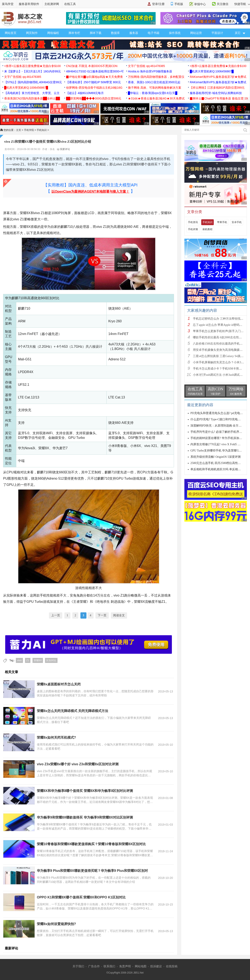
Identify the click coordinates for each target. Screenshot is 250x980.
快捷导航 (242, 4)
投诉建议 (156, 966)
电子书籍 (154, 33)
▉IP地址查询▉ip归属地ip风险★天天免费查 (94, 77)
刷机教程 (207, 229)
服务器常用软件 (29, 4)
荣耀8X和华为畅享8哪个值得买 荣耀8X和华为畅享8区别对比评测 (85, 791)
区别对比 (51, 660)
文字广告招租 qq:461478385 (146, 66)
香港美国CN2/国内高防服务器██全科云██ (32, 98)
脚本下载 (96, 33)
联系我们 (109, 966)
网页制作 (32, 33)
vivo (19, 660)
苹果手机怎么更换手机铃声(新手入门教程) (220, 331)
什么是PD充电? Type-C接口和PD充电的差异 (218, 419)
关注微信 (222, 4)
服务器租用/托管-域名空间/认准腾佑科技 (216, 93)
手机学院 (29, 130)
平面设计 (217, 33)
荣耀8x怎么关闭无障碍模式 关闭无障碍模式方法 (72, 711)
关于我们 (78, 966)
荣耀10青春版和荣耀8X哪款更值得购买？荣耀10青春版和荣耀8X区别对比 (91, 844)
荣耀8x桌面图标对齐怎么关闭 (59, 684)
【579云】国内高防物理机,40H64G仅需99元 (33, 82)
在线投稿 (172, 966)
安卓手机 (237, 222)
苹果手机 (222, 222)
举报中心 (200, 4)
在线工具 (70, 4)
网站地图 (141, 966)
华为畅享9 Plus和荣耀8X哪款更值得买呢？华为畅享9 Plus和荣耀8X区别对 (92, 871)
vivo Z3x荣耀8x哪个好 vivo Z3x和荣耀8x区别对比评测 (78, 764)
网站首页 (11, 33)
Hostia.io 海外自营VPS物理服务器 (150, 71)
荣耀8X (38, 660)
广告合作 (94, 966)
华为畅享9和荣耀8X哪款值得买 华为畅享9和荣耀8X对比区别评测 (85, 817)
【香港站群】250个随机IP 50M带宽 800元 (93, 82)
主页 (19, 130)
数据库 (115, 33)
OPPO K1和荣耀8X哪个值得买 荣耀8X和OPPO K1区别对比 (81, 897)
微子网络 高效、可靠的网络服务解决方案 (155, 88)
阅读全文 (119, 615)
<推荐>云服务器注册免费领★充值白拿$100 (32, 66)
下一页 (102, 615)
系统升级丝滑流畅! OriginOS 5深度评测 (216, 457)
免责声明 (125, 966)
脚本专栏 (74, 33)
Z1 (28, 660)
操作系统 (175, 33)
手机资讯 (193, 222)
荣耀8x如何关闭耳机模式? (56, 737)
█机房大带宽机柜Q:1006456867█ (212, 71)
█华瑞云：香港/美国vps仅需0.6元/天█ (153, 93)
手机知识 (42, 130)
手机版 (179, 4)
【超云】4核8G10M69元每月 (85, 93)
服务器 (134, 33)
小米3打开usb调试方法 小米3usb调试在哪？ (221, 375)
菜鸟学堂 (8, 4)
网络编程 (53, 33)
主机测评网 (52, 4)
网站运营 (196, 33)
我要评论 (63, 149)
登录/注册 (158, 4)
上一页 (56, 615)
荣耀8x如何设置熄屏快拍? (56, 924)
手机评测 (193, 229)
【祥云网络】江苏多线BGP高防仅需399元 (217, 88)
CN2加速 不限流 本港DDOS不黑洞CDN (92, 66)
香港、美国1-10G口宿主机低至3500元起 (154, 82)
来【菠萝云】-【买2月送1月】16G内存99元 (32, 71)
